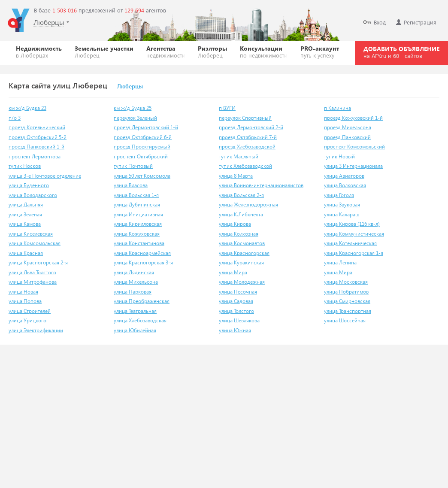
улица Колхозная (239, 234)
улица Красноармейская (142, 253)
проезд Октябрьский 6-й (143, 137)
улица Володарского (33, 195)
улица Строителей (30, 311)
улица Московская (346, 282)
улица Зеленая (25, 214)
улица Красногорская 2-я (38, 262)
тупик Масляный (239, 156)
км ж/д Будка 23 (27, 108)
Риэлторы (212, 52)
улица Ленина (340, 262)
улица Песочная (238, 292)
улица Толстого (236, 311)
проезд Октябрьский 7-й (248, 137)
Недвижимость (39, 52)
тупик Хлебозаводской (245, 166)
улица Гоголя (339, 195)
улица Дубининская (137, 205)
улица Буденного (29, 185)
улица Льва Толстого (32, 272)
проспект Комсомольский (354, 147)
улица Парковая (133, 292)
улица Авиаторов (344, 176)
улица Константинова (139, 243)
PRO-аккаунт (320, 52)
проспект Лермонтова (35, 156)
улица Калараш (342, 214)
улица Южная (235, 330)
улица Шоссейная (345, 320)
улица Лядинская (134, 272)
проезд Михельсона (348, 127)
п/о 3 (15, 118)
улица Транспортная (348, 311)
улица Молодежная (242, 282)
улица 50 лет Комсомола (142, 176)
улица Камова (25, 224)
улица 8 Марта (236, 176)
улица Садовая (236, 301)
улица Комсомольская (35, 243)
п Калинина (338, 108)
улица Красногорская (244, 253)
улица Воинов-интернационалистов (261, 185)
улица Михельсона (136, 282)
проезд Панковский (347, 137)
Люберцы (130, 87)
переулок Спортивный (245, 118)
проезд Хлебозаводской (247, 147)
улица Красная (26, 253)
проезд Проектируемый (142, 147)
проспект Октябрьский (141, 156)
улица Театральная (135, 311)
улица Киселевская (31, 234)
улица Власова (131, 185)
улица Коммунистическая (354, 234)
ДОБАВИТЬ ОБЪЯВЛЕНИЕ (401, 52)
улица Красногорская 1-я (354, 253)
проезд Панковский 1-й (36, 147)
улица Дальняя (26, 205)
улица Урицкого (27, 320)
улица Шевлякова (239, 320)
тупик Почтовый (133, 166)
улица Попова (25, 301)
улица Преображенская (142, 301)
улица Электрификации (36, 330)
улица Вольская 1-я (136, 195)
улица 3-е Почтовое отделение (45, 176)
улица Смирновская (347, 301)
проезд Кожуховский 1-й (353, 118)
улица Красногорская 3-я (143, 262)
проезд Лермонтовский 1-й (146, 127)
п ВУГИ (227, 108)
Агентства (166, 52)
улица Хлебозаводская (140, 320)
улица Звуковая (342, 205)
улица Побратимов (346, 292)
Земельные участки (104, 52)
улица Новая (23, 292)
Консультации (264, 52)
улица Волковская (345, 185)
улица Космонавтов (242, 243)
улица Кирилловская (138, 224)
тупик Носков (25, 166)
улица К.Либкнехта (241, 214)
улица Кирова (235, 224)
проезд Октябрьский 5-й (38, 137)
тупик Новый (339, 156)
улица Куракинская (241, 262)
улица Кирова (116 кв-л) (352, 224)
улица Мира (233, 272)
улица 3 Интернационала (353, 166)
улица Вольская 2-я (241, 195)
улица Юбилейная (135, 330)
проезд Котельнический (37, 127)
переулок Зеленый (135, 118)
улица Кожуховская (137, 234)
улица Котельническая (350, 243)
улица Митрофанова (33, 282)
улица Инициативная (138, 214)
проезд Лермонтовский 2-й (251, 127)
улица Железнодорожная (248, 205)
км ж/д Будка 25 (133, 108)
